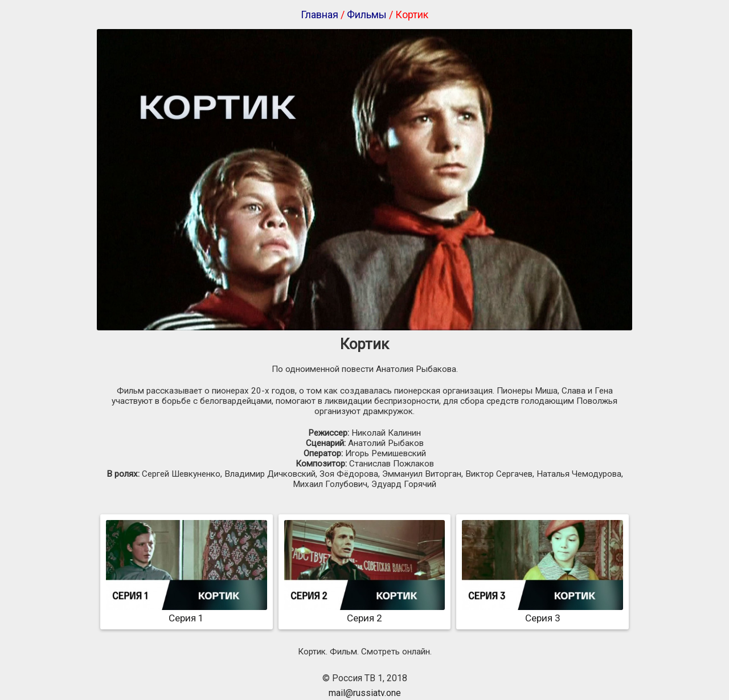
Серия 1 (187, 612)
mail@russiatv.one (365, 693)
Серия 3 (542, 612)
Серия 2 (365, 612)
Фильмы (367, 15)
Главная (320, 15)
